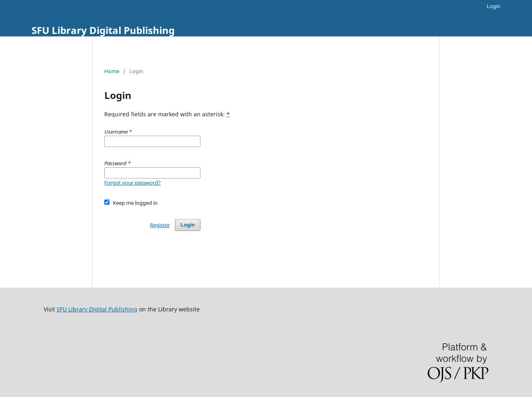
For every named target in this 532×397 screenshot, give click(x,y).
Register (160, 225)
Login (494, 6)
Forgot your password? (133, 183)
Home (112, 71)
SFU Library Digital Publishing (103, 30)
